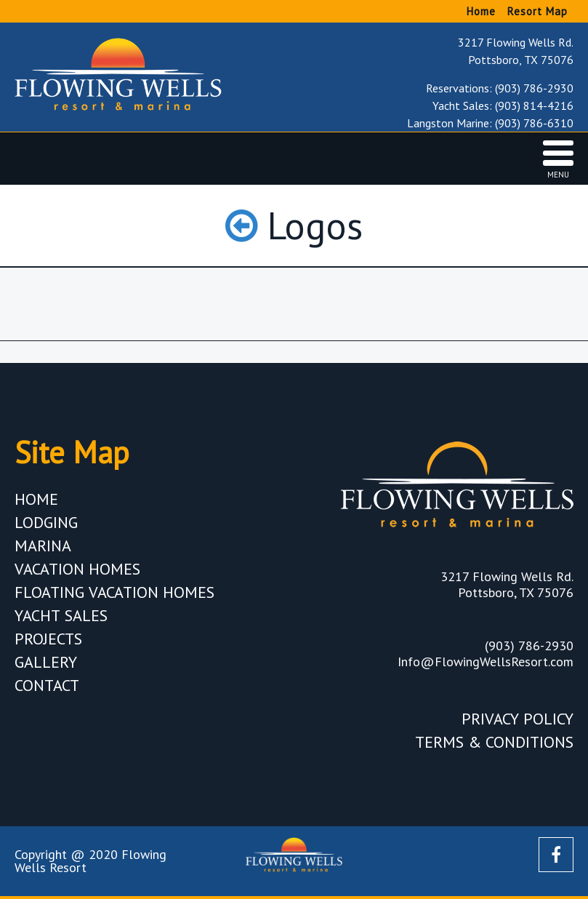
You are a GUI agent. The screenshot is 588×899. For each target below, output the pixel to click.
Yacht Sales (61, 615)
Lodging (46, 522)
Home (481, 11)
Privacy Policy (517, 719)
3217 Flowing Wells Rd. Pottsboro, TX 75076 (516, 51)
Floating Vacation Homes (114, 592)
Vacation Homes (77, 569)
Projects (48, 639)
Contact (47, 685)
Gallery (46, 662)
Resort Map (537, 11)
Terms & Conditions (494, 742)
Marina (43, 546)
